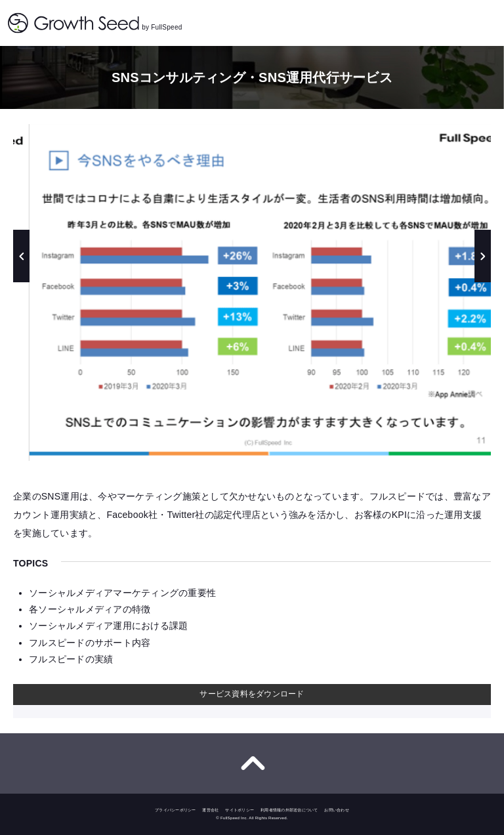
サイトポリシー (240, 810)
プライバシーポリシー (176, 810)
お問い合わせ (337, 810)
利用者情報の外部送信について (289, 810)
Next (483, 256)
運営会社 (210, 810)
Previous (21, 256)
